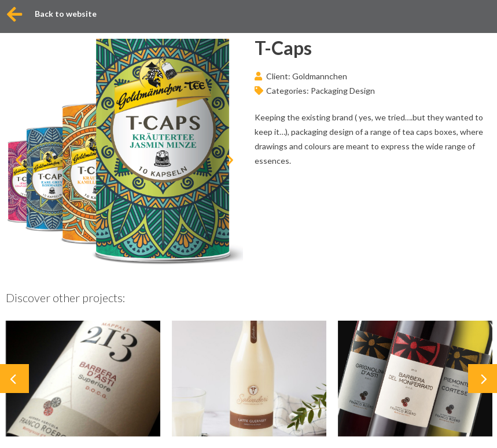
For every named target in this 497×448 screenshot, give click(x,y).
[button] (19, 159)
